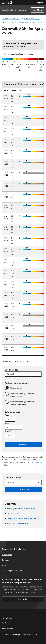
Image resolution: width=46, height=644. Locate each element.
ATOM (4, 565)
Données (5, 560)
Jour (7, 415)
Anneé (8, 431)
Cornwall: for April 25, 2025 (30, 22)
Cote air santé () (32, 19)
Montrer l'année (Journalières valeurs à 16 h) (22, 395)
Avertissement (8, 628)
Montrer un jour (17, 388)
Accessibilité (7, 618)
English (40, 3)
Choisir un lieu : (12, 370)
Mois (7, 423)
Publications (7, 555)
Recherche (9, 22)
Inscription (23, 599)
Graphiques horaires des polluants (23, 518)
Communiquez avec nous (12, 570)
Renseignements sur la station (21, 508)
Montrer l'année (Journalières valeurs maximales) (22, 403)
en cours (13, 513)
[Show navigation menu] (38, 10)
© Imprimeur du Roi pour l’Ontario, (19, 634)
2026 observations (17, 523)
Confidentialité (8, 623)
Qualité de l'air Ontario (14, 10)
